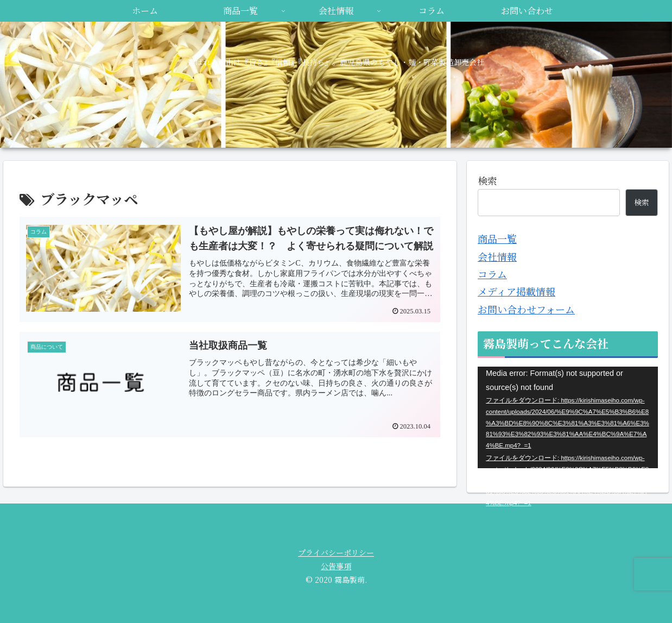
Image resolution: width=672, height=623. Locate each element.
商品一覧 (497, 238)
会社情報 (497, 256)
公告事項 (336, 566)
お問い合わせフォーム (526, 309)
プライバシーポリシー (336, 552)
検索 (487, 180)
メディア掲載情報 (516, 291)
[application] (568, 417)
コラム (492, 274)
